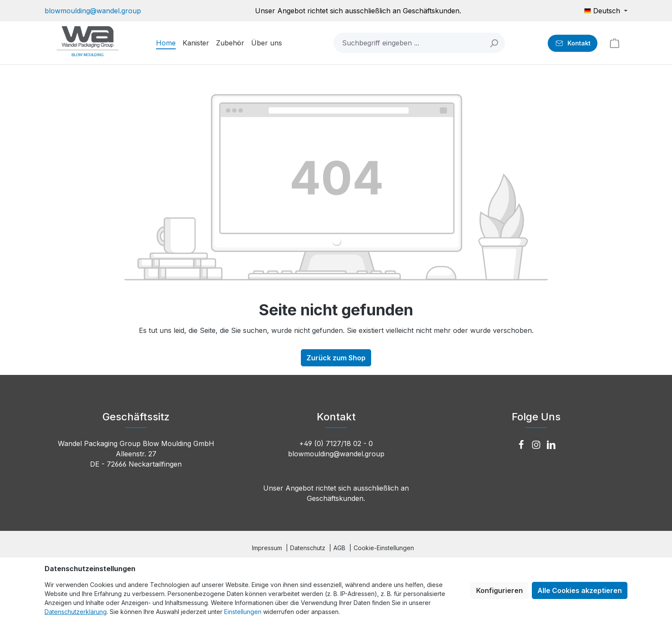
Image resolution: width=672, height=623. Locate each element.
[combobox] (409, 43)
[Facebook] (522, 445)
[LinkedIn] (551, 445)
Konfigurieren (499, 590)
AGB (339, 548)
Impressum (267, 548)
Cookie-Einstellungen (384, 548)
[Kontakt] (573, 43)
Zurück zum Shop (336, 358)
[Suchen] (494, 43)
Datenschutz (308, 548)
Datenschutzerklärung (76, 612)
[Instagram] (537, 445)
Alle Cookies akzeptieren (580, 590)
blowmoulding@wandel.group (93, 11)
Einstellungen (243, 612)
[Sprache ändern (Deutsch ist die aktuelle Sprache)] (606, 11)
